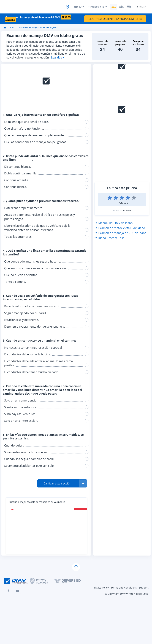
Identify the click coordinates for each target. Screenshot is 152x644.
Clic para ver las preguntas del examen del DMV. (38, 17)
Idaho (13, 26)
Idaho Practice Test (109, 236)
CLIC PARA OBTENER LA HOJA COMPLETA (115, 17)
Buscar (81, 510)
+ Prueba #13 (96, 6)
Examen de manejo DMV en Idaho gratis (38, 26)
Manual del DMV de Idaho (114, 221)
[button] (62, 481)
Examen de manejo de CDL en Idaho (120, 231)
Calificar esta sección (57, 481)
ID (80, 6)
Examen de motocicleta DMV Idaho (120, 226)
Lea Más (57, 56)
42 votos (127, 209)
